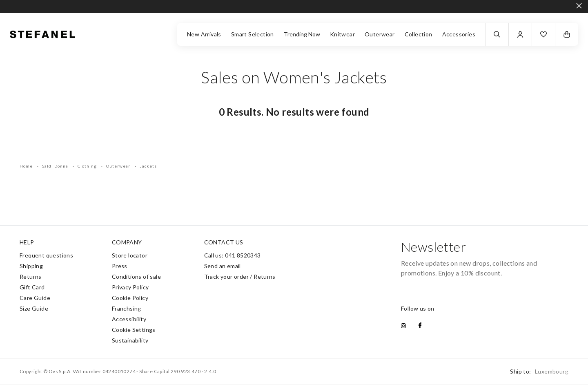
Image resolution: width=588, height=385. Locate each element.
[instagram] (403, 326)
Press (120, 266)
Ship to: (539, 371)
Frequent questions (46, 255)
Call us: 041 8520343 (233, 255)
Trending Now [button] (302, 34)
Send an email (223, 266)
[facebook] (420, 326)
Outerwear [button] (380, 34)
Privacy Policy (130, 287)
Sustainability (130, 340)
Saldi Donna (56, 166)
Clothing (88, 166)
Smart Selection (253, 34)
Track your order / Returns (240, 276)
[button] (543, 34)
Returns (31, 276)
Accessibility (129, 319)
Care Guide (35, 298)
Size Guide (34, 308)
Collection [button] (419, 34)
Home (27, 166)
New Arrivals (204, 34)
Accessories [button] (459, 34)
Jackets (148, 166)
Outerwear (119, 166)
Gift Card (32, 287)
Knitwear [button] (342, 34)
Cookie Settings (134, 330)
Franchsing (127, 308)
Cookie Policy (130, 298)
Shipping (31, 266)
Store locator (130, 255)
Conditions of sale (136, 276)
